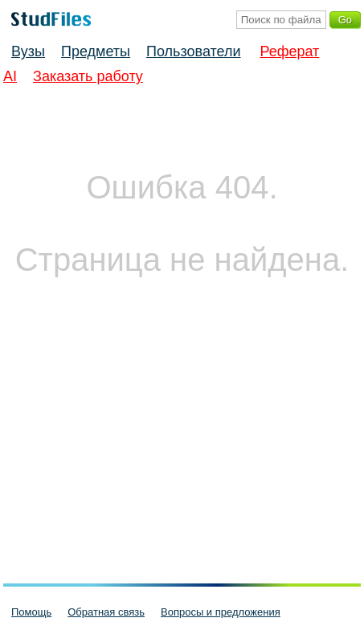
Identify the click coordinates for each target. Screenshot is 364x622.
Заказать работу (88, 76)
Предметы (96, 51)
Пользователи (193, 51)
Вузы (28, 51)
